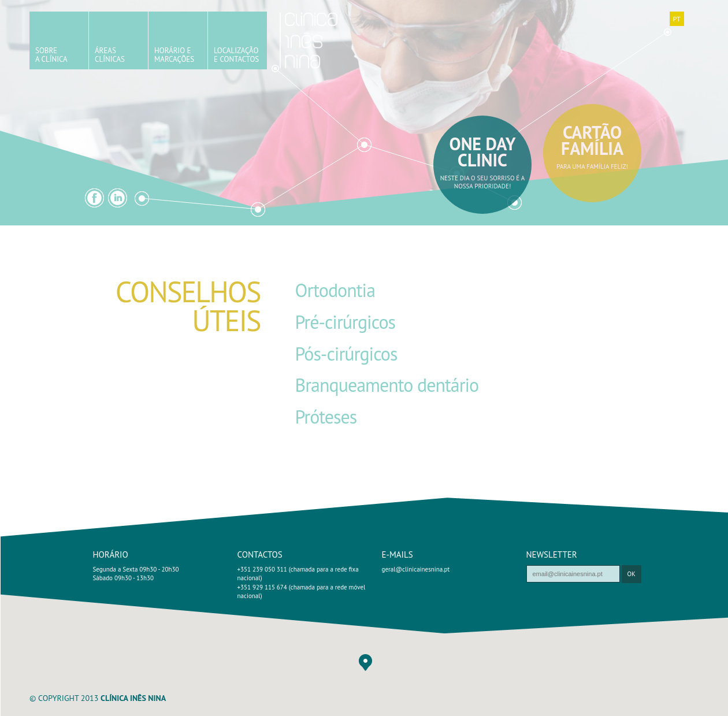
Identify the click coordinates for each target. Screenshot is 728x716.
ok (632, 574)
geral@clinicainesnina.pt (416, 569)
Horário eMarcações (174, 55)
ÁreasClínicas (110, 55)
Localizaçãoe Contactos (236, 55)
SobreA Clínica (51, 55)
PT (676, 19)
